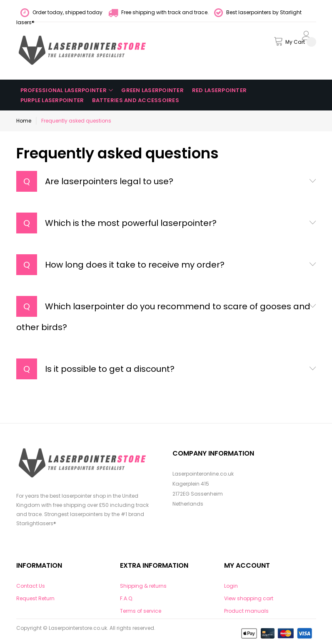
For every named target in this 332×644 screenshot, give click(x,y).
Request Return (35, 598)
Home (24, 121)
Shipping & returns (143, 586)
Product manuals (246, 611)
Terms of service (141, 611)
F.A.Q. (127, 598)
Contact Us (31, 586)
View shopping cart (249, 598)
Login (231, 586)
